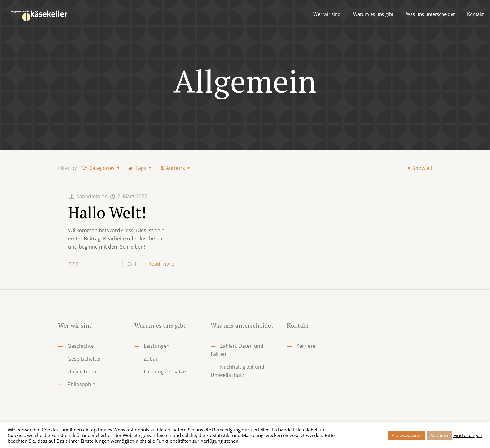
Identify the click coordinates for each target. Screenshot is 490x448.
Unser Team (82, 372)
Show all (419, 168)
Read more (161, 264)
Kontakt (298, 325)
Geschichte (81, 346)
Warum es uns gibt (160, 325)
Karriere (306, 346)
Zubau (151, 359)
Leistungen (157, 346)
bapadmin (88, 196)
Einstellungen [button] (468, 435)
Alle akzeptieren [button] (407, 435)
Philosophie (81, 384)
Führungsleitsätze (165, 372)
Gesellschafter (84, 359)
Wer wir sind (75, 325)
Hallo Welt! (107, 212)
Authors (176, 168)
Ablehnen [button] (439, 435)
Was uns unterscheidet (242, 325)
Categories (102, 168)
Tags (140, 168)
